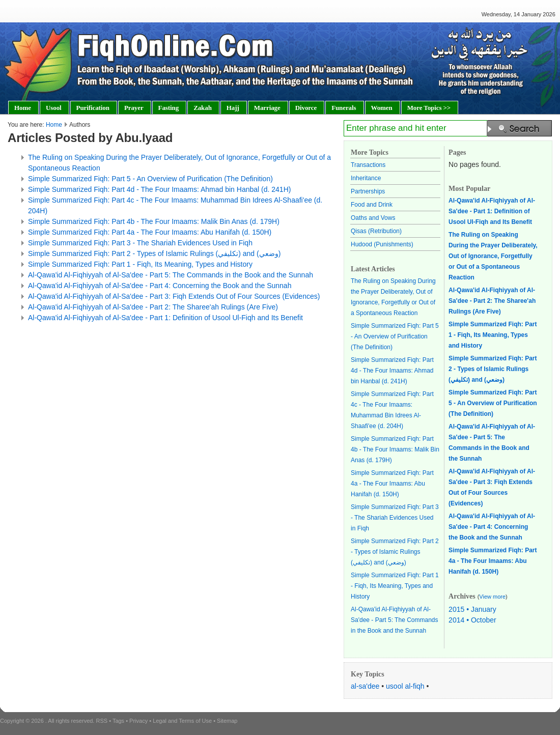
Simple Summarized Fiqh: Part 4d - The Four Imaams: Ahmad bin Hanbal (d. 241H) (159, 189)
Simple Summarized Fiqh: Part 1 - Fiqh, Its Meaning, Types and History (140, 264)
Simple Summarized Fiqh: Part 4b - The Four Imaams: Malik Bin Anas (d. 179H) (154, 221)
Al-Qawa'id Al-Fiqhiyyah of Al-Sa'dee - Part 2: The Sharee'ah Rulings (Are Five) (153, 307)
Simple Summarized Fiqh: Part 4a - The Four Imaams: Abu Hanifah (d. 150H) (150, 232)
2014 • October (472, 620)
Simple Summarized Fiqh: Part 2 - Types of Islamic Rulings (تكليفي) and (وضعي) (154, 253)
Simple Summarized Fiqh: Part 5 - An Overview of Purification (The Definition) (150, 179)
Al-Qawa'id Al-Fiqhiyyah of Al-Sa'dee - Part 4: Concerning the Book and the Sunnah (160, 286)
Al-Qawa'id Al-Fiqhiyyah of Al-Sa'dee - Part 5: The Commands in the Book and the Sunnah (171, 275)
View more (492, 597)
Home (54, 125)
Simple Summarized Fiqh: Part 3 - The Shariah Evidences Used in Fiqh (140, 243)
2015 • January (472, 609)
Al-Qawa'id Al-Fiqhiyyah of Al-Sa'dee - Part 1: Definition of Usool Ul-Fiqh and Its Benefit (165, 318)
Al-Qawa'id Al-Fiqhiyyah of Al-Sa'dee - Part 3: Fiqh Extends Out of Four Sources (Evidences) (174, 296)
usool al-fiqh (405, 686)
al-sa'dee (365, 686)
